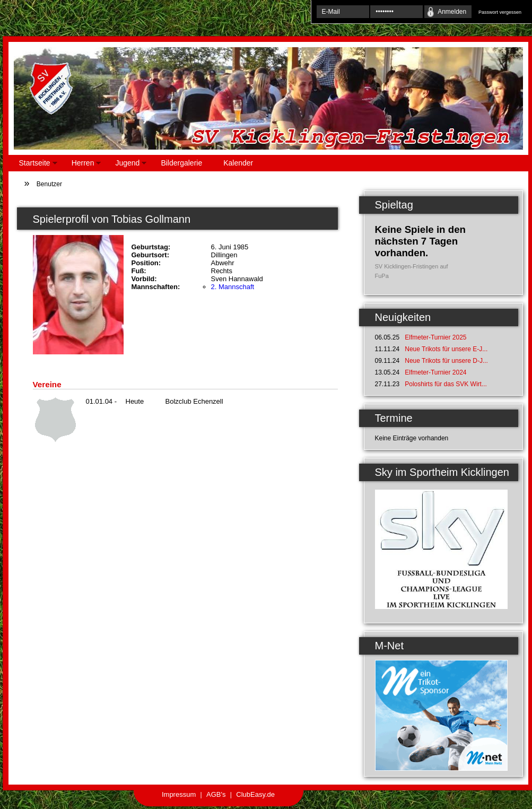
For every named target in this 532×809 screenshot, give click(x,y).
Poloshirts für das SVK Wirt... (446, 384)
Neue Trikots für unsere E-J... (446, 349)
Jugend (125, 165)
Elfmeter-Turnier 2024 (435, 372)
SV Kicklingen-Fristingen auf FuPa (412, 271)
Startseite (33, 165)
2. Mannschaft (233, 287)
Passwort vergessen (500, 12)
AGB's (216, 794)
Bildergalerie (181, 163)
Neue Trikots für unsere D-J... (446, 361)
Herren (81, 165)
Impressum (179, 794)
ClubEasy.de (255, 794)
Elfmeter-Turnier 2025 (435, 337)
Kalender (238, 163)
